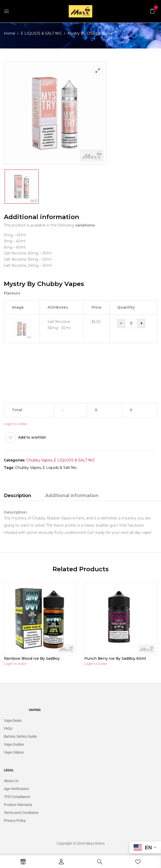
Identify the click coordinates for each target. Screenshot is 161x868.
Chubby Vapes (39, 460)
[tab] (18, 496)
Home (10, 33)
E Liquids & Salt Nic (60, 468)
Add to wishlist (32, 437)
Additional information (72, 496)
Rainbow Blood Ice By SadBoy (32, 658)
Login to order (15, 664)
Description (18, 496)
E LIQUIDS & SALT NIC (41, 33)
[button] (152, 11)
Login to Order (16, 424)
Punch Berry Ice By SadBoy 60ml (115, 658)
